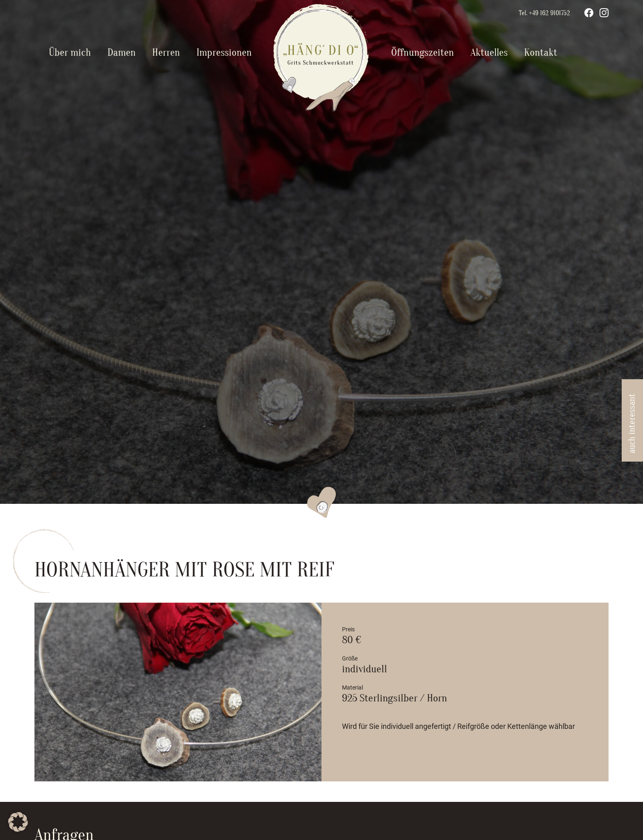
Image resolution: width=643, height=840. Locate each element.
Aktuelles (489, 53)
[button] (18, 822)
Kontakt (541, 53)
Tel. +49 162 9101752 (544, 13)
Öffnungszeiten (423, 53)
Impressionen (224, 53)
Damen (122, 53)
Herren (166, 53)
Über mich (70, 53)
